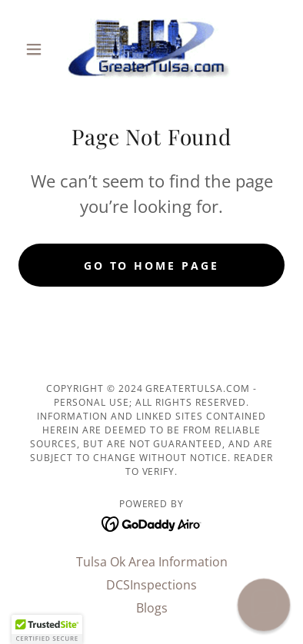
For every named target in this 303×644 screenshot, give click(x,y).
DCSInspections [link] (151, 585)
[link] (152, 49)
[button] (38, 49)
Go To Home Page (152, 266)
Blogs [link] (152, 608)
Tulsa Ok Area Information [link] (152, 562)
